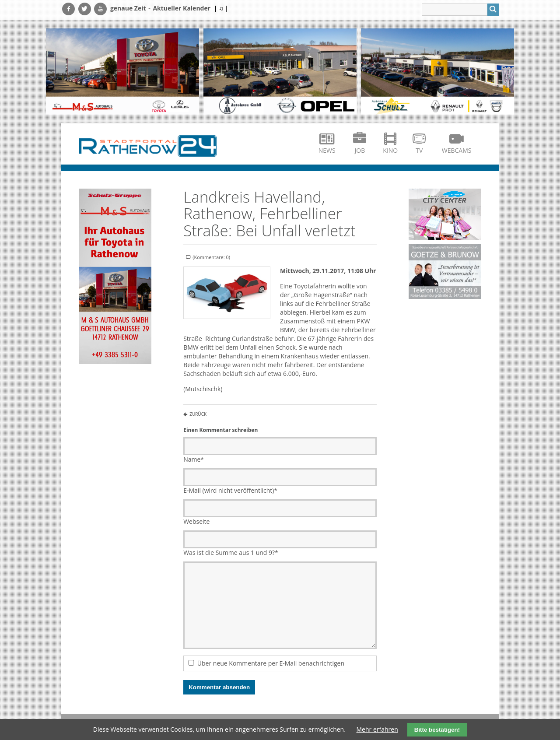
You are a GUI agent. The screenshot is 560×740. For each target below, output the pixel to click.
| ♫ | (221, 8)
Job (360, 150)
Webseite (196, 521)
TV (419, 150)
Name (194, 459)
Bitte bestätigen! (437, 730)
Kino (390, 150)
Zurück (198, 414)
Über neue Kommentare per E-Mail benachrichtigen (271, 663)
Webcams (457, 150)
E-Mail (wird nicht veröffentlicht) (230, 490)
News (327, 150)
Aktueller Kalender (182, 8)
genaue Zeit (128, 8)
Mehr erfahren (377, 729)
